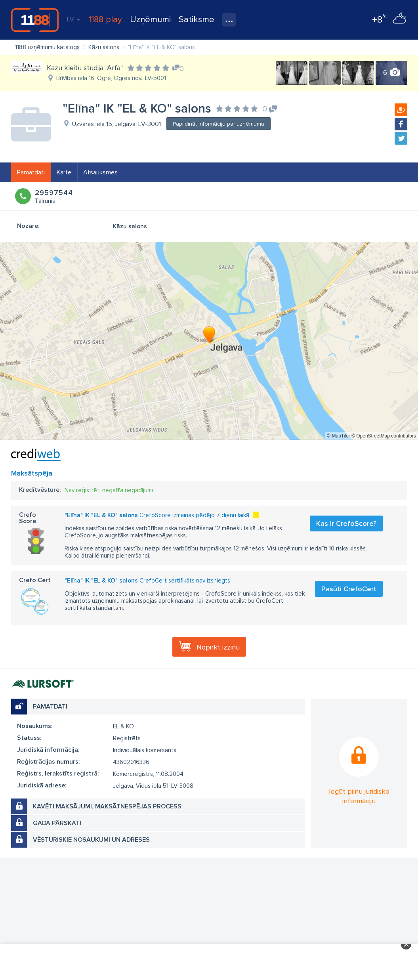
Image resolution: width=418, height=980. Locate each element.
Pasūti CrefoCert (349, 589)
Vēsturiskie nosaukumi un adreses (91, 840)
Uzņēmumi (150, 20)
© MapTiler (338, 436)
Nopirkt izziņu (218, 647)
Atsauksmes (100, 172)
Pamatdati (31, 172)
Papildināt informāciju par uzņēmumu (219, 124)
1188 (35, 20)
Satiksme (197, 20)
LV (73, 19)
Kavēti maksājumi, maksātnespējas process (107, 806)
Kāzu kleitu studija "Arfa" (85, 68)
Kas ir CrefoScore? (346, 523)
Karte (64, 172)
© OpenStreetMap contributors (384, 436)
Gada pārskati (57, 823)
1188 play (105, 20)
